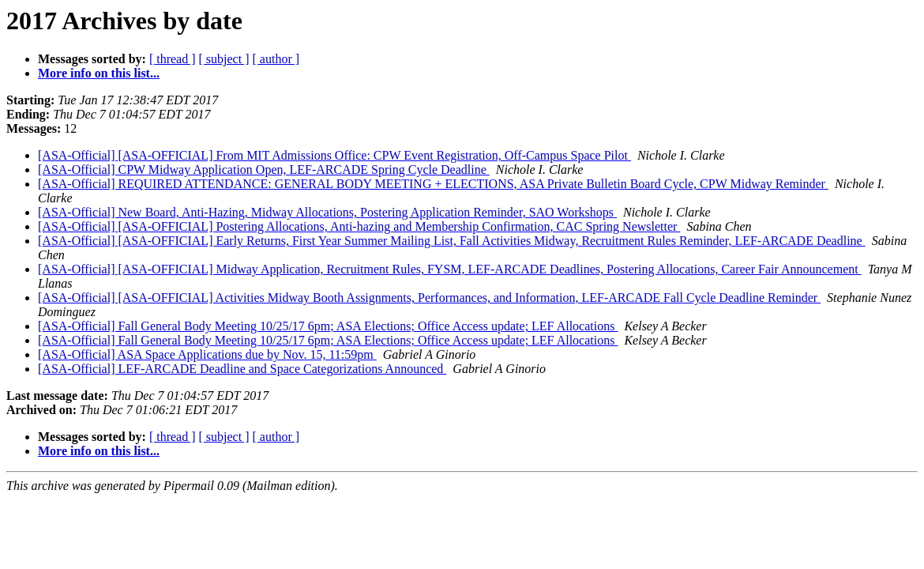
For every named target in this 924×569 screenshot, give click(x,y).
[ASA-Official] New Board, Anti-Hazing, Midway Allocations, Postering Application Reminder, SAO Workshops (327, 212)
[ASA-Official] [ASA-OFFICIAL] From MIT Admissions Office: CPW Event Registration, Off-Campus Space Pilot (334, 155)
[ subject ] (224, 59)
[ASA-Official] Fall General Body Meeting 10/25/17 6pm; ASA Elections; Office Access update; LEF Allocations (328, 326)
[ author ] (276, 59)
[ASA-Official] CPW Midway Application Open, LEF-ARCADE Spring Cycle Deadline (264, 170)
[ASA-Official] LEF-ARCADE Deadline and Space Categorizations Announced (242, 369)
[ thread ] (173, 59)
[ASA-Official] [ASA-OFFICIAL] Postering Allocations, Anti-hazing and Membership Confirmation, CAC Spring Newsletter (359, 226)
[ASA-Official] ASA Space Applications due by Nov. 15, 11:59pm (207, 354)
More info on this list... (99, 73)
